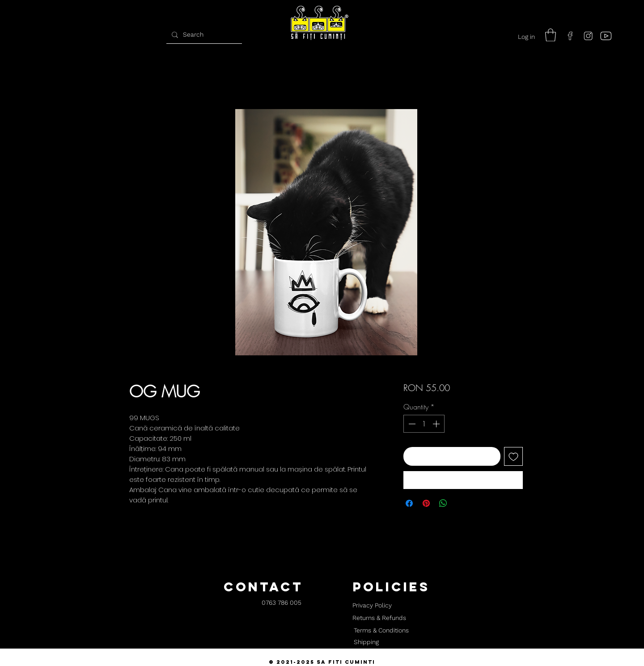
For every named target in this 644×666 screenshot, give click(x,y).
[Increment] (437, 424)
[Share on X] (460, 503)
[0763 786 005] (282, 603)
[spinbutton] (424, 424)
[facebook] (570, 36)
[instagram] (588, 36)
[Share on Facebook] (409, 503)
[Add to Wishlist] (513, 456)
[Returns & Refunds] (379, 618)
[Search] (203, 35)
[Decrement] (411, 424)
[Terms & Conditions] (381, 631)
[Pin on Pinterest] (426, 503)
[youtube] (606, 36)
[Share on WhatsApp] (443, 503)
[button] (551, 35)
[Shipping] (366, 642)
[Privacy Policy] (372, 606)
